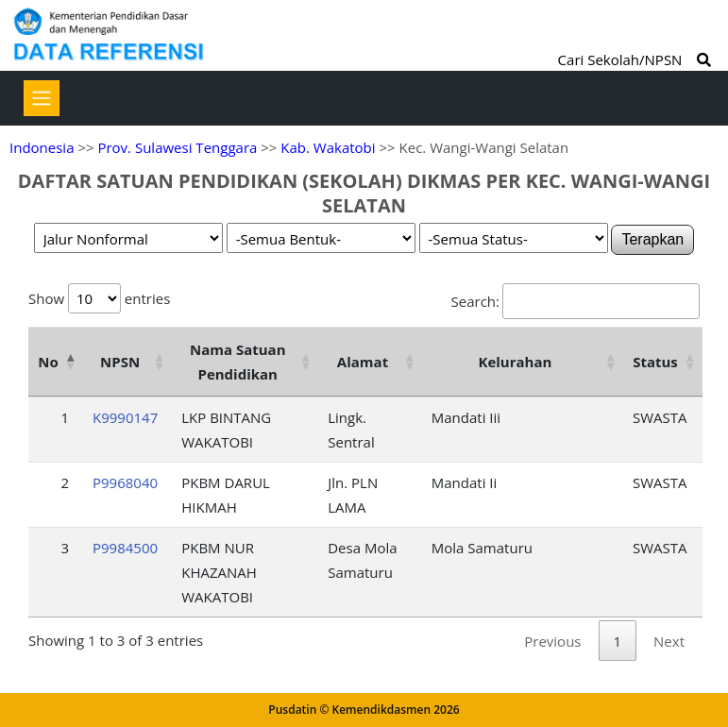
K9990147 (125, 417)
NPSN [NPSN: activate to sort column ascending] (120, 362)
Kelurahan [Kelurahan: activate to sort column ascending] (515, 362)
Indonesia (42, 147)
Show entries (99, 298)
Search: (576, 301)
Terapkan (652, 239)
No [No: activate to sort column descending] (48, 362)
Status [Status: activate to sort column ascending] (655, 362)
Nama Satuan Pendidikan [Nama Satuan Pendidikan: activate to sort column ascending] (238, 362)
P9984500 (125, 548)
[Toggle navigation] (42, 98)
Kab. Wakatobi (328, 147)
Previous (552, 641)
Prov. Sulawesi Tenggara (177, 147)
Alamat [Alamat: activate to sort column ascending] (363, 362)
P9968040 (125, 482)
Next (669, 641)
